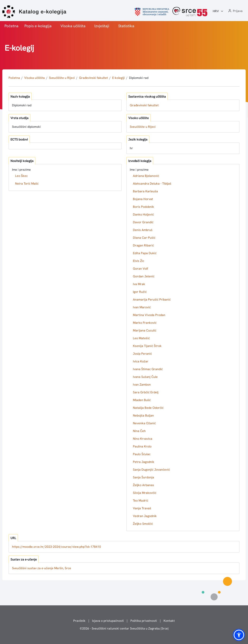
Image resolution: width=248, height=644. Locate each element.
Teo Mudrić (141, 500)
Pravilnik (79, 621)
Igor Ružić (140, 292)
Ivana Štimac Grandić (148, 369)
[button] (235, 11)
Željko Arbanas (143, 485)
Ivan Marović (142, 307)
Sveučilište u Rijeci (62, 78)
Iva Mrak (139, 284)
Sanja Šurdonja (143, 477)
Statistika (126, 26)
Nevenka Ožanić (144, 423)
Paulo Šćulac (142, 454)
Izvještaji (102, 26)
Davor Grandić (143, 222)
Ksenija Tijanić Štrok (147, 346)
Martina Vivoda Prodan (149, 315)
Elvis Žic (139, 261)
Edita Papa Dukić (145, 253)
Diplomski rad (139, 78)
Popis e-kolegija (38, 26)
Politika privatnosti (144, 621)
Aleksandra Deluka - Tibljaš (152, 184)
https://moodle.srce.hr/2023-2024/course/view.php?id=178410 (56, 547)
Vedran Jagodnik (145, 516)
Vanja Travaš (142, 508)
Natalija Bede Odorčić (148, 408)
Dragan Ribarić (143, 245)
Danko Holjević (143, 214)
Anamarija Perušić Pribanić (152, 299)
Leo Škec (21, 176)
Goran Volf (140, 269)
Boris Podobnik (143, 207)
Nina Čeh (139, 431)
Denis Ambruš (143, 230)
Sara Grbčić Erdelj (146, 392)
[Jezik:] (218, 11)
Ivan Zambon (142, 385)
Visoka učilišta (73, 26)
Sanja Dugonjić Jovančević (151, 470)
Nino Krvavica (143, 439)
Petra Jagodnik (144, 462)
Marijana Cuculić (145, 330)
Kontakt (169, 621)
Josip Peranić (142, 354)
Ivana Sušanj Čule (145, 377)
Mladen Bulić (142, 400)
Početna (11, 26)
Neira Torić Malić (27, 184)
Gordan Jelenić (144, 276)
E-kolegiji (118, 78)
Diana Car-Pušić (144, 238)
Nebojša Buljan (143, 415)
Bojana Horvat (143, 199)
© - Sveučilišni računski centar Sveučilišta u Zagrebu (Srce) (124, 628)
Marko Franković (145, 323)
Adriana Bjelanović (146, 176)
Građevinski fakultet (93, 78)
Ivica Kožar (141, 361)
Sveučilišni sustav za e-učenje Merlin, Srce (42, 568)
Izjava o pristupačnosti (108, 621)
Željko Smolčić (143, 524)
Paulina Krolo (142, 446)
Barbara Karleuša (145, 191)
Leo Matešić (141, 338)
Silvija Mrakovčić (145, 493)
